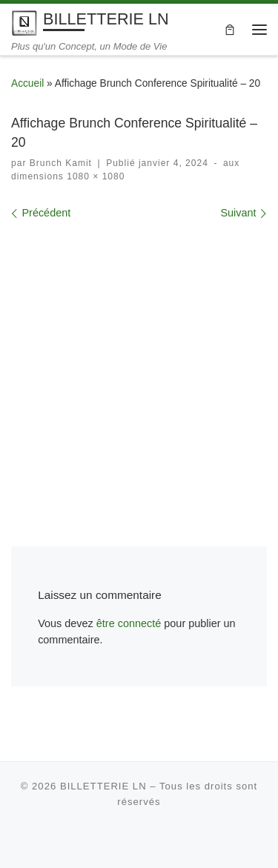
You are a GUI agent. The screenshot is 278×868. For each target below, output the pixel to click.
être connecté (129, 623)
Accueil (27, 83)
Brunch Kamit (61, 163)
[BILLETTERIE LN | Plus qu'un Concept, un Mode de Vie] (24, 22)
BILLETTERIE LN (103, 786)
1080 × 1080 (95, 176)
